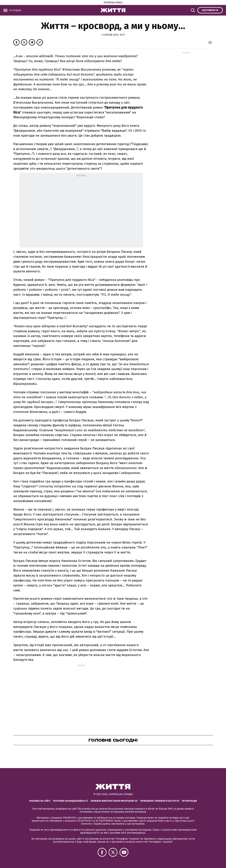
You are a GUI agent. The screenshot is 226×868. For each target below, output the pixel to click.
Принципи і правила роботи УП (160, 801)
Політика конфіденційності (70, 801)
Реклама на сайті (40, 801)
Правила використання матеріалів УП (114, 801)
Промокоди (189, 801)
